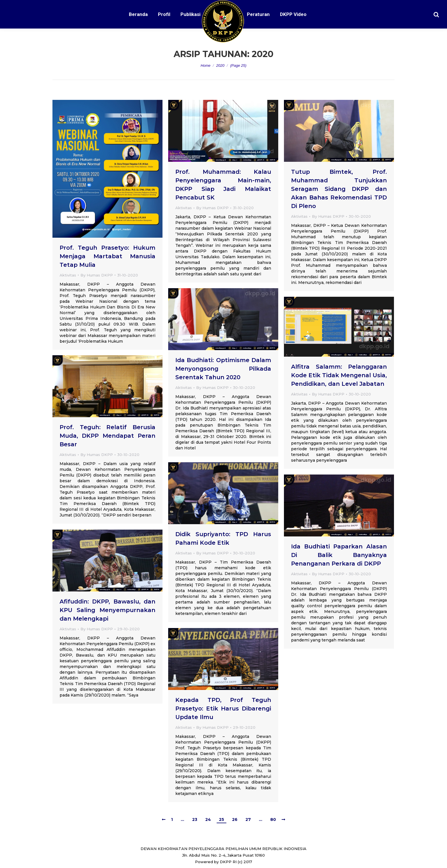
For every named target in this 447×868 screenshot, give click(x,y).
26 (235, 819)
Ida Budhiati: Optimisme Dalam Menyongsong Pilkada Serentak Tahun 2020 (223, 369)
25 (222, 819)
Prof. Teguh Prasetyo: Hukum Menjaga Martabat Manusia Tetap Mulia (107, 256)
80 (273, 819)
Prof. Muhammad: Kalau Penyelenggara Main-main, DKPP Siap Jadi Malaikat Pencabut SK (223, 185)
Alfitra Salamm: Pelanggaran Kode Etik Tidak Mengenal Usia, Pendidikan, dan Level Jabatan (339, 375)
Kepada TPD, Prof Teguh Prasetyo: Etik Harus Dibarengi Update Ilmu (223, 708)
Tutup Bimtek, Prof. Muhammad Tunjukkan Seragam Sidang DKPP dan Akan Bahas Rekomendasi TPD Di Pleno (339, 189)
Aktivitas (68, 275)
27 (248, 819)
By (97, 275)
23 (195, 819)
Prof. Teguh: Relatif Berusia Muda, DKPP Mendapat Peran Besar (107, 436)
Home (206, 65)
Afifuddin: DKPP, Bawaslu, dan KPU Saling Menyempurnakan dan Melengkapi (107, 610)
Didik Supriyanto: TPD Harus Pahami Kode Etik (223, 538)
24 (208, 819)
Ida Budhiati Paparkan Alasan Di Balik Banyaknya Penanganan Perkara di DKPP (339, 555)
